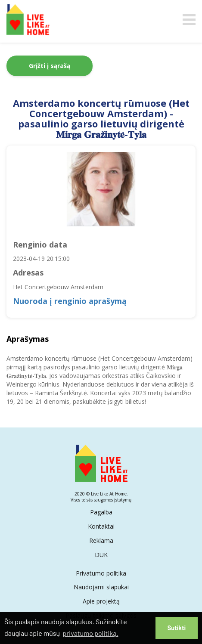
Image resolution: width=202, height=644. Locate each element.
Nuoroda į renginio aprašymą (70, 301)
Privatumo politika (101, 573)
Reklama (101, 540)
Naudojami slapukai (101, 587)
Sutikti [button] (177, 628)
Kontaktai (101, 526)
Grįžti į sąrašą (50, 66)
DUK (101, 555)
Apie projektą (101, 601)
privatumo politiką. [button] (90, 633)
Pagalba (101, 512)
